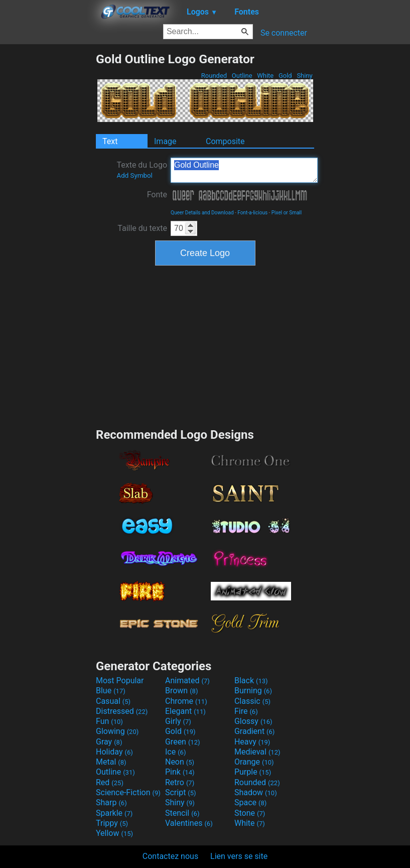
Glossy (253, 721)
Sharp (111, 802)
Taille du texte (142, 228)
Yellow (114, 833)
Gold (285, 76)
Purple (253, 772)
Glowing (117, 731)
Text (110, 141)
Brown (181, 691)
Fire (246, 711)
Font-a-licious (252, 213)
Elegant (185, 711)
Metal (111, 762)
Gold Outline (244, 170)
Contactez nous (170, 856)
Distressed (122, 711)
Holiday (114, 752)
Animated (187, 680)
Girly (178, 721)
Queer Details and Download (202, 213)
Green (183, 742)
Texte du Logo (142, 170)
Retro (180, 782)
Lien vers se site (239, 856)
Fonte (157, 195)
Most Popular (120, 680)
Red (110, 782)
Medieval (257, 752)
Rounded (214, 76)
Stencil (182, 813)
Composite (225, 141)
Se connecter (284, 33)
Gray (109, 742)
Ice (175, 752)
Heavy (252, 742)
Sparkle (114, 813)
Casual (113, 701)
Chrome (186, 701)
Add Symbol (134, 175)
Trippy (112, 823)
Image (165, 141)
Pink (180, 772)
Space (250, 802)
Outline (242, 76)
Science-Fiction (128, 792)
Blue (111, 691)
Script (181, 792)
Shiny (305, 76)
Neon (180, 762)
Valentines (189, 823)
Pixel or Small (287, 213)
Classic (252, 701)
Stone (250, 813)
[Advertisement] (48, 202)
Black (251, 680)
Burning (253, 691)
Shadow (256, 792)
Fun (109, 721)
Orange (254, 762)
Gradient (254, 731)
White (265, 76)
